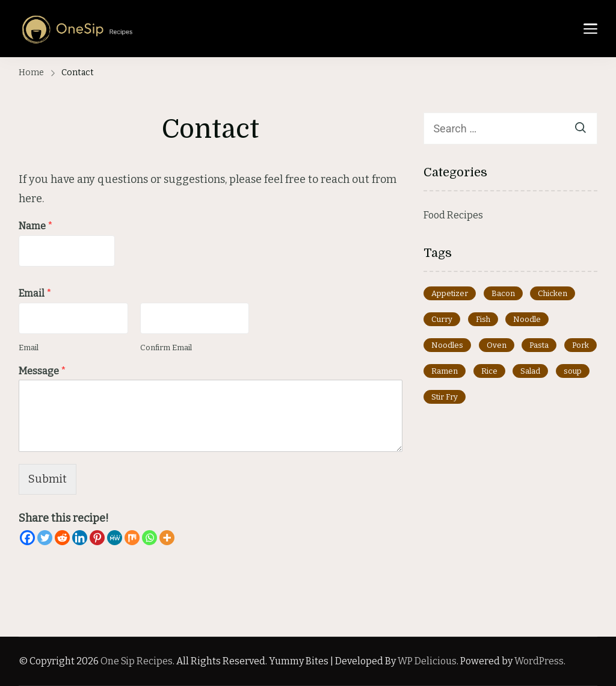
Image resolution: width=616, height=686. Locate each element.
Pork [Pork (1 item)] (581, 345)
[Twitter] (45, 538)
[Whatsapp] (149, 538)
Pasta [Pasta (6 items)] (539, 345)
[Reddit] (62, 538)
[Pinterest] (97, 538)
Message (42, 371)
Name (36, 226)
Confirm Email (166, 348)
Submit (48, 479)
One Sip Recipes (137, 661)
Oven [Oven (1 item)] (497, 345)
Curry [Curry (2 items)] (442, 319)
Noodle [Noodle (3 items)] (527, 319)
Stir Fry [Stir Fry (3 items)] (445, 397)
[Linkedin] (80, 538)
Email (35, 293)
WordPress (539, 661)
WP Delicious (427, 661)
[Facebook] (27, 538)
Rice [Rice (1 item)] (489, 371)
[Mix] (132, 538)
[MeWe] (115, 538)
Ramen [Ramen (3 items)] (445, 371)
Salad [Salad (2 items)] (530, 371)
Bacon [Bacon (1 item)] (503, 293)
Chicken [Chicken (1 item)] (553, 293)
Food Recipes (453, 215)
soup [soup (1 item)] (573, 371)
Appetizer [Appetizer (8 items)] (450, 293)
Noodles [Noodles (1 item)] (447, 345)
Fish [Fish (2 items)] (483, 319)
